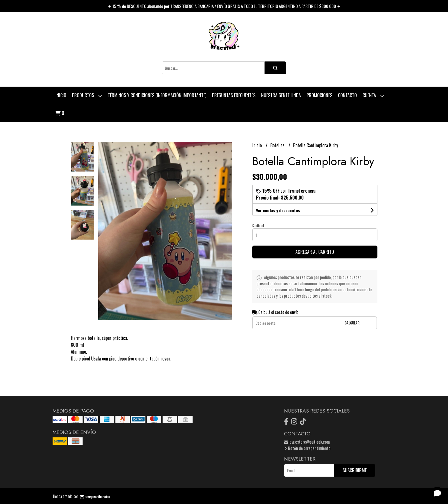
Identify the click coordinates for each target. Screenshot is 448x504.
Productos (87, 96)
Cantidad (258, 226)
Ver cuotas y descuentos (278, 210)
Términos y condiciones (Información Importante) (157, 95)
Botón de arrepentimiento (307, 448)
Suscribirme (355, 470)
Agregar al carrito (315, 252)
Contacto (347, 95)
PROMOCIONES (319, 95)
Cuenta (373, 96)
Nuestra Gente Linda (281, 95)
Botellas (278, 145)
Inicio (61, 95)
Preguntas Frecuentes (234, 95)
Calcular (352, 323)
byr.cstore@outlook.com (307, 442)
